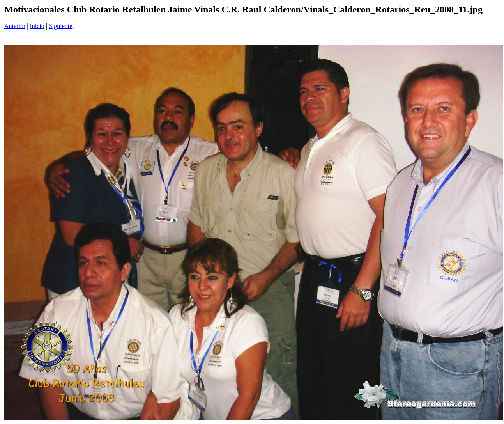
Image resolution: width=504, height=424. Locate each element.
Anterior (15, 26)
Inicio (37, 26)
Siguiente (60, 26)
